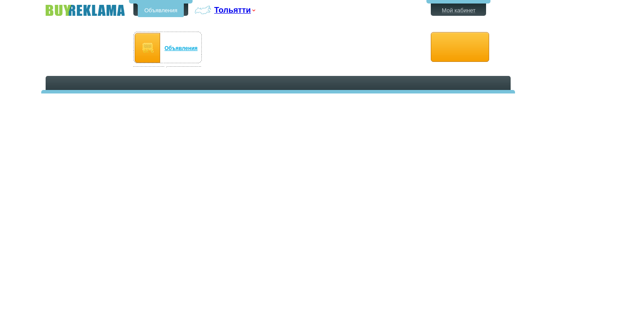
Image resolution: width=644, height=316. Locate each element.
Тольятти (233, 10)
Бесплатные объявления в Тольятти (85, 10)
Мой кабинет (459, 10)
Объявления (161, 10)
